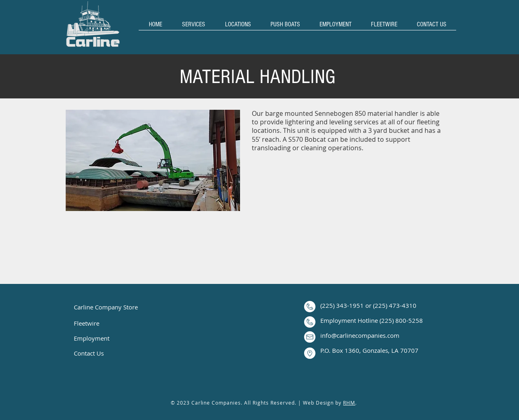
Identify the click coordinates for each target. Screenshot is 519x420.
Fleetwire (87, 323)
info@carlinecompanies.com (360, 335)
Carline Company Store (106, 307)
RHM (349, 403)
